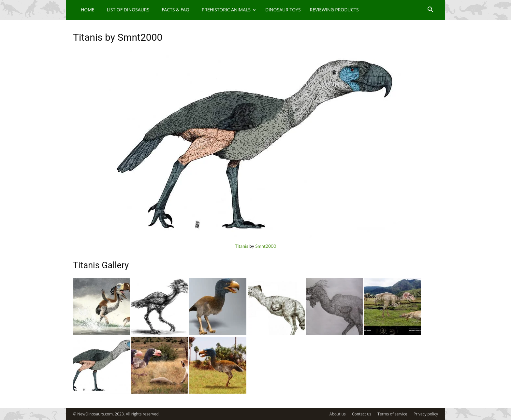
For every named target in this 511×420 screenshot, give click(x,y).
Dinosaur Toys (283, 10)
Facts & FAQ (175, 10)
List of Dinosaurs (128, 10)
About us (338, 414)
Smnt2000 (266, 246)
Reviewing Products (334, 10)
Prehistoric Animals (229, 10)
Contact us (362, 414)
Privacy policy (426, 414)
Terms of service (392, 414)
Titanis (242, 246)
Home (88, 10)
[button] (430, 10)
